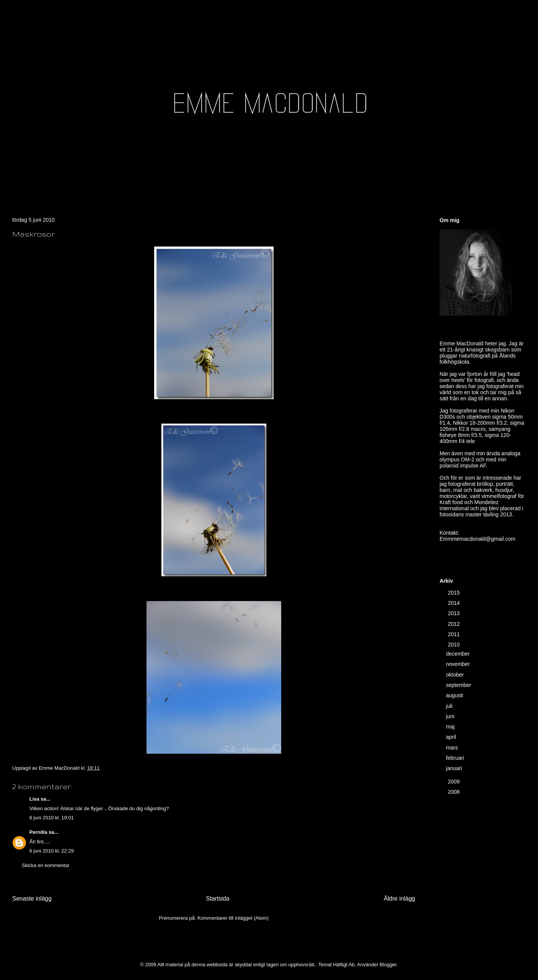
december (459, 654)
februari (456, 758)
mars (453, 748)
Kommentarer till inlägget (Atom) (233, 918)
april (452, 737)
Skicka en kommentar (46, 865)
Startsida (218, 899)
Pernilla (38, 832)
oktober (456, 675)
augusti (455, 695)
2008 (455, 792)
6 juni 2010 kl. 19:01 (52, 818)
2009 (455, 782)
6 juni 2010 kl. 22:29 (52, 851)
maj (451, 727)
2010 (455, 645)
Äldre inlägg (399, 899)
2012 (455, 624)
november (459, 664)
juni (451, 716)
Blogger (388, 965)
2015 (455, 593)
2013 (455, 613)
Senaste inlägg (32, 899)
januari (455, 768)
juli (450, 706)
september (459, 685)
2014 (455, 603)
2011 (455, 634)
